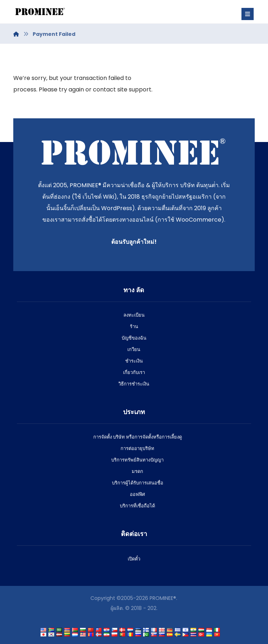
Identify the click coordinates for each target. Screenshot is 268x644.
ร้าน (134, 326)
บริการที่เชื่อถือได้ (137, 506)
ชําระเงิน (134, 361)
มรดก (137, 471)
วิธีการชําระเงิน (134, 384)
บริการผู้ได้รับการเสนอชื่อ (138, 483)
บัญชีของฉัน (134, 338)
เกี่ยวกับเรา (134, 372)
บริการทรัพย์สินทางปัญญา (137, 460)
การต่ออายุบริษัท (137, 448)
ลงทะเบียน (134, 315)
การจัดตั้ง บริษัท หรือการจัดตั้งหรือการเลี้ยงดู (138, 437)
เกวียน (134, 349)
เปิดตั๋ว (134, 559)
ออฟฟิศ (137, 494)
